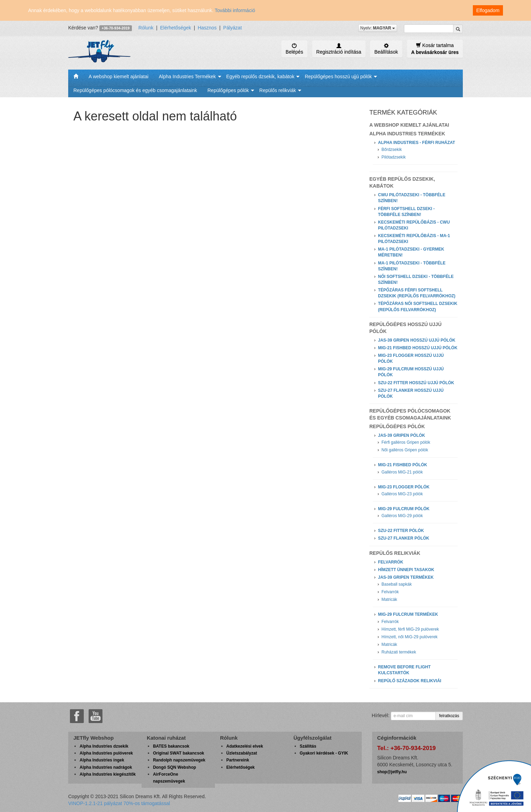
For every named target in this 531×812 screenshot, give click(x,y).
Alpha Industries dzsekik (104, 746)
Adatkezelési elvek (245, 746)
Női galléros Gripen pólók (405, 450)
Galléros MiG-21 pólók (402, 472)
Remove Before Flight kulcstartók (404, 670)
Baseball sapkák (397, 584)
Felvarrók (391, 562)
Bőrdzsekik (392, 150)
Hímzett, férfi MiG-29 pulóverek (410, 629)
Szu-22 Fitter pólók (401, 531)
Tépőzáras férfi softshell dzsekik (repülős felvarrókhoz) (417, 293)
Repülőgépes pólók (228, 90)
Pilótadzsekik (394, 157)
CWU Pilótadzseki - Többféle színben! (412, 198)
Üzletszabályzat (242, 753)
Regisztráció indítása (339, 49)
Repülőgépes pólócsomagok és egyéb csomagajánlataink (135, 90)
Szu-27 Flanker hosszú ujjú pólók (411, 393)
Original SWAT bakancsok (179, 753)
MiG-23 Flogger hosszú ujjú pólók (411, 358)
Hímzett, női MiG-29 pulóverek (409, 637)
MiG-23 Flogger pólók (404, 487)
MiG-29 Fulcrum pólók (404, 509)
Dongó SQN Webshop (174, 767)
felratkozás (449, 716)
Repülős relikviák (278, 90)
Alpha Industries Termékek (187, 76)
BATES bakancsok (171, 746)
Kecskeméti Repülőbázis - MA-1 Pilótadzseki (414, 239)
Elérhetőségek (175, 28)
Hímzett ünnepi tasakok (406, 570)
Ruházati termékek (399, 652)
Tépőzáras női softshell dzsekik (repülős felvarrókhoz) (418, 306)
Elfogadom (488, 10)
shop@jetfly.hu (392, 772)
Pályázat (233, 28)
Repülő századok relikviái (410, 681)
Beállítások (386, 49)
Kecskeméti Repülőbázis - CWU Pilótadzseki (414, 225)
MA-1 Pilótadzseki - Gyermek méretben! (411, 252)
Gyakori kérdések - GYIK (324, 753)
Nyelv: (378, 28)
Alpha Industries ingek (102, 760)
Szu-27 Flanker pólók (404, 538)
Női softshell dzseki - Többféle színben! (416, 279)
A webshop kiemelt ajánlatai (119, 76)
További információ (235, 10)
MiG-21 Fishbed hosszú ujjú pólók (418, 348)
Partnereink (238, 760)
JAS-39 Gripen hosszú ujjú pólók (417, 340)
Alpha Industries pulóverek (106, 753)
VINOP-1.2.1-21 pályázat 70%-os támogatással (119, 803)
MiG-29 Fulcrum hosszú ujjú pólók (411, 372)
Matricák (389, 599)
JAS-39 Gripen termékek (406, 577)
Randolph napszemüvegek (179, 760)
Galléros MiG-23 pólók (402, 494)
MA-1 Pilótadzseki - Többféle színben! (412, 266)
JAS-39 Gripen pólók (402, 435)
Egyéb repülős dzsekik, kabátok (260, 76)
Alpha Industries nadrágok (106, 767)
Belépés (294, 49)
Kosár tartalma (435, 49)
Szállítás (308, 746)
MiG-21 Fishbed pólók (403, 465)
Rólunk (146, 28)
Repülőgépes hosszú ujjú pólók (338, 76)
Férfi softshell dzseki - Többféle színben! (406, 212)
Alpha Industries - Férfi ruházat (417, 143)
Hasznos (207, 28)
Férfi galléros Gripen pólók (406, 442)
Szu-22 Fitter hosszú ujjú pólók (416, 383)
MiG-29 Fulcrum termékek (408, 614)
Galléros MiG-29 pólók (402, 516)
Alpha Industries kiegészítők (108, 774)
